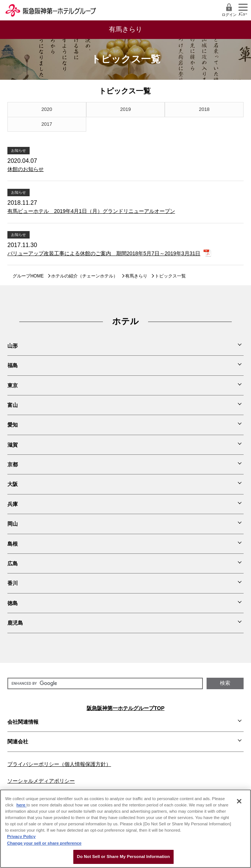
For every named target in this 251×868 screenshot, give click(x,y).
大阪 (13, 484)
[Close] (239, 801)
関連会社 (18, 742)
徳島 (13, 603)
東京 (13, 385)
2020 (47, 109)
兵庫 (13, 504)
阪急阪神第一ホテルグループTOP (126, 708)
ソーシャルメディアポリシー (41, 781)
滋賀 (13, 445)
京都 (13, 464)
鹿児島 (15, 623)
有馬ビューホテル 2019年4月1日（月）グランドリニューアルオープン (91, 211)
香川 (13, 583)
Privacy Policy (21, 836)
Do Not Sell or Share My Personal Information (123, 857)
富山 (13, 405)
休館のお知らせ (26, 169)
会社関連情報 (23, 722)
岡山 (13, 524)
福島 (13, 365)
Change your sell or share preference (44, 843)
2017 (47, 124)
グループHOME (28, 276)
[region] (125, 829)
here (21, 805)
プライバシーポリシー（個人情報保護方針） (59, 764)
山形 (13, 346)
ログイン (229, 10)
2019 (126, 109)
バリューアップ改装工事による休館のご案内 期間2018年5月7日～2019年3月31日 (104, 253)
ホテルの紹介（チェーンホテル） (84, 276)
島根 (13, 544)
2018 (204, 109)
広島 (13, 563)
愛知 (13, 425)
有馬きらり (136, 276)
